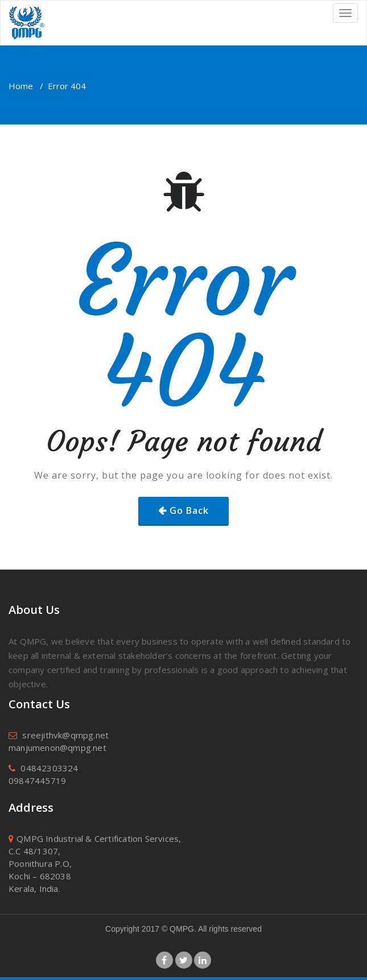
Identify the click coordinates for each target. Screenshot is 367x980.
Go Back (189, 510)
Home (21, 86)
